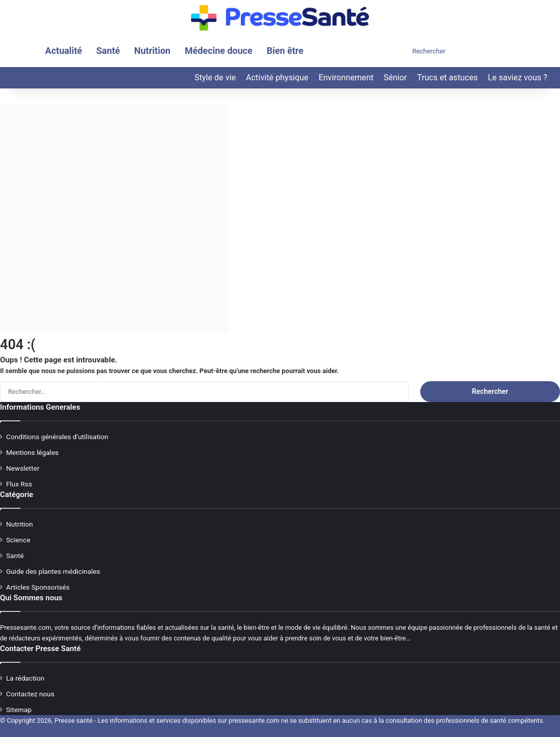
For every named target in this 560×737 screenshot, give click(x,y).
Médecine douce (218, 51)
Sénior (395, 78)
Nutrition (152, 51)
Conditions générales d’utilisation (57, 437)
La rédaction (25, 678)
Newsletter (23, 468)
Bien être (285, 51)
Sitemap (19, 710)
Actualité (64, 51)
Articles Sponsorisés (38, 587)
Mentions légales (32, 452)
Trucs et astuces (447, 78)
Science (18, 540)
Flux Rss (19, 484)
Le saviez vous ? (518, 78)
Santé (108, 51)
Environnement (346, 78)
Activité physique (277, 78)
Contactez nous (30, 694)
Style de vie (215, 78)
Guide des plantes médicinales (53, 571)
